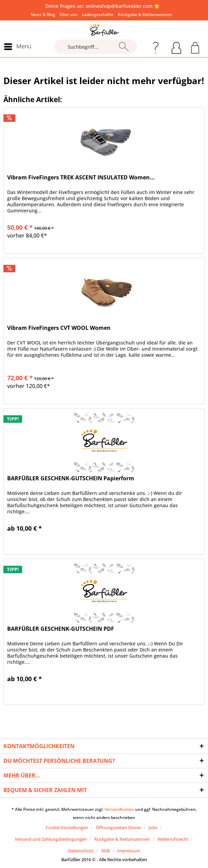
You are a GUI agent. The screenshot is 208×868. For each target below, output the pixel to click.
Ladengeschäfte (98, 14)
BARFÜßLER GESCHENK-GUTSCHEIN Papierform (71, 478)
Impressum (129, 851)
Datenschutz (81, 851)
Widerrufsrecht (173, 839)
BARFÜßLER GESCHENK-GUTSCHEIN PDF (61, 629)
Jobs (153, 827)
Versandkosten (119, 809)
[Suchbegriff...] (96, 47)
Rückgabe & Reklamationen (145, 14)
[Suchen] (124, 47)
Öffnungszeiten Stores (118, 827)
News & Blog (43, 14)
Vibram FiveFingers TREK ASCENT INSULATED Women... (81, 178)
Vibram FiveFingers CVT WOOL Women (59, 328)
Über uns (69, 14)
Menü (18, 46)
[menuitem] (43, 14)
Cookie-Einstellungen (67, 827)
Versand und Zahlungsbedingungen (51, 839)
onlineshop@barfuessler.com (119, 6)
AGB (105, 851)
